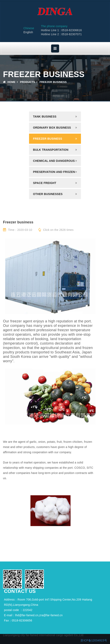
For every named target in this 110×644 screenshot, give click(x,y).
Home (9, 82)
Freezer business (48, 139)
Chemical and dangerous (54, 161)
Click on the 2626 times (56, 230)
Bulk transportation (51, 150)
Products (28, 82)
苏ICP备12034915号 (94, 640)
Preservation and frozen (54, 172)
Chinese (29, 28)
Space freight (45, 183)
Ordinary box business (52, 128)
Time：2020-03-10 (18, 230)
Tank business (45, 117)
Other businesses (48, 194)
